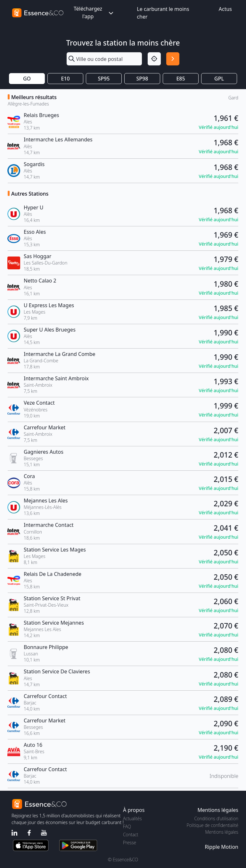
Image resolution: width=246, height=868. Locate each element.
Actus (225, 9)
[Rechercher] (173, 59)
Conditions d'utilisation (216, 818)
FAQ (127, 826)
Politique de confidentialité (213, 825)
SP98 (142, 79)
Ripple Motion (221, 847)
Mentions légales (222, 832)
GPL (219, 79)
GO (27, 79)
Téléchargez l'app (94, 13)
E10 (65, 79)
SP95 (104, 79)
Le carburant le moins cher (163, 13)
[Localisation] (154, 59)
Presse (130, 843)
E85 (180, 79)
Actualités (132, 818)
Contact (131, 834)
